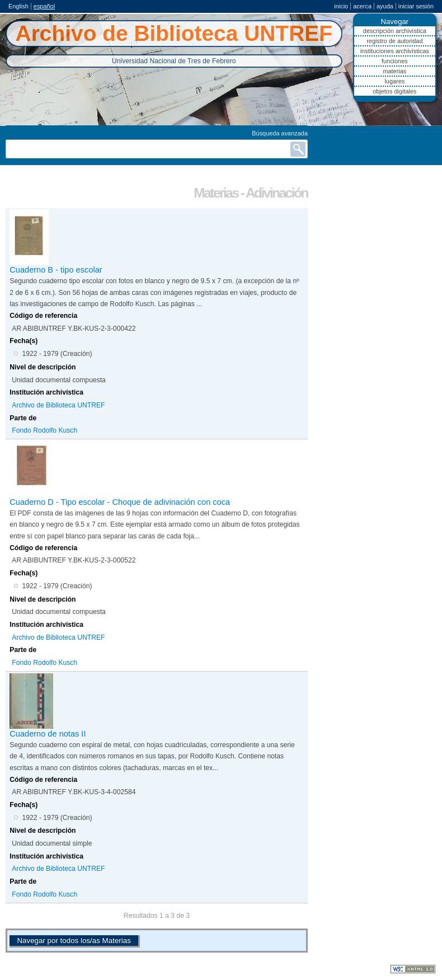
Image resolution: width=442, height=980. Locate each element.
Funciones (395, 61)
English (18, 6)
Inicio (341, 6)
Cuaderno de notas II (48, 734)
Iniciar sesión (416, 6)
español (44, 6)
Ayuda (385, 6)
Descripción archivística (395, 31)
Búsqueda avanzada (280, 133)
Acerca (362, 6)
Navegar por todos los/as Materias (74, 941)
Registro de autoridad (394, 41)
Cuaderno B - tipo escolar (56, 270)
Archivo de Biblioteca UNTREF (58, 405)
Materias (394, 71)
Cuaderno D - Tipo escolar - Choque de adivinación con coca (120, 502)
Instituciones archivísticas (395, 51)
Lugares (394, 81)
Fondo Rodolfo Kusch (44, 430)
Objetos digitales (394, 91)
